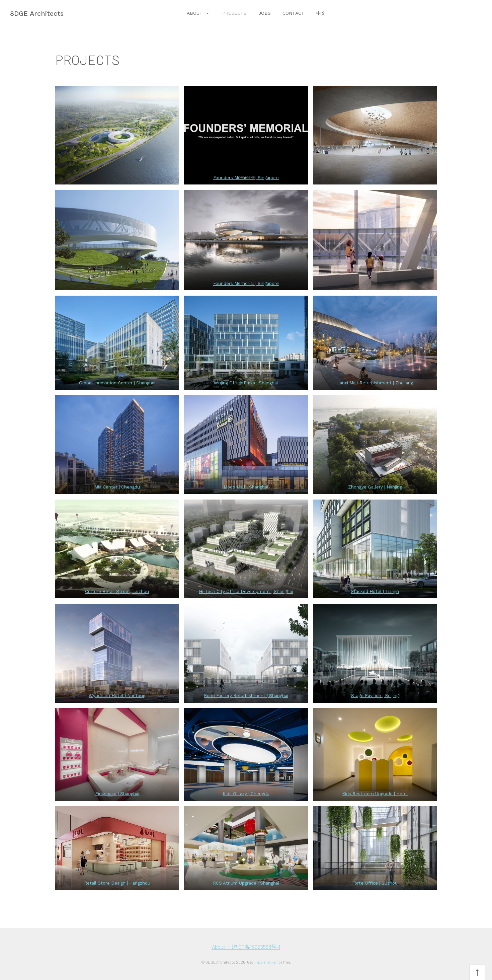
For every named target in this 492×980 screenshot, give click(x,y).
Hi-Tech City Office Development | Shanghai (246, 591)
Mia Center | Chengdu (117, 487)
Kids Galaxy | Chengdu (246, 794)
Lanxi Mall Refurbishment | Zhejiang (375, 383)
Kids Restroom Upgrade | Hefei (375, 794)
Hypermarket (265, 962)
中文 (321, 13)
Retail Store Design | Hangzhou (117, 883)
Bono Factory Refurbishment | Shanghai (246, 696)
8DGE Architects (37, 13)
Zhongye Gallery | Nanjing (375, 487)
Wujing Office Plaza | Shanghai (246, 383)
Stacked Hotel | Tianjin (375, 591)
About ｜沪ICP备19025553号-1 (246, 947)
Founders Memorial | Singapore (246, 178)
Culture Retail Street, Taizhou (117, 591)
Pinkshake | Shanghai (117, 794)
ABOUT (196, 13)
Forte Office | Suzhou (375, 883)
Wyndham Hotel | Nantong (117, 696)
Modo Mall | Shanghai (246, 487)
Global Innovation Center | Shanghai (117, 383)
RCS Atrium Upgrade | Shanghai (246, 883)
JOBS (265, 13)
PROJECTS (234, 13)
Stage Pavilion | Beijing (375, 696)
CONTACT (294, 13)
